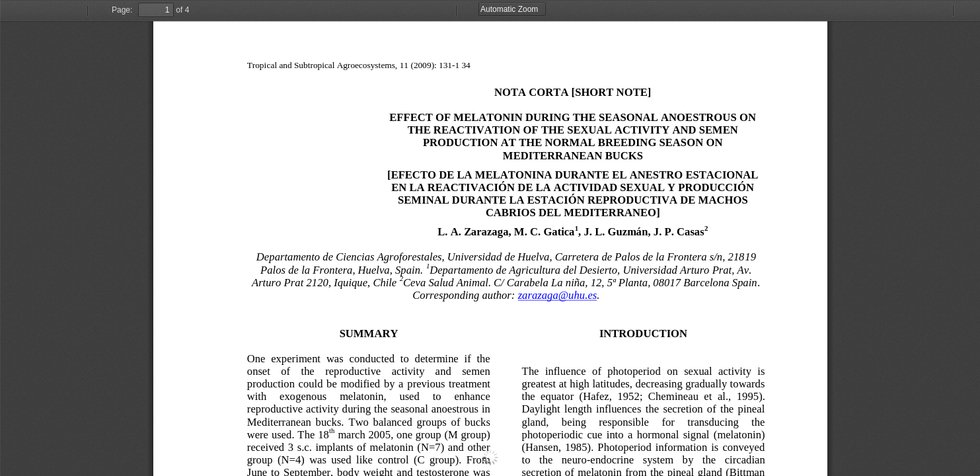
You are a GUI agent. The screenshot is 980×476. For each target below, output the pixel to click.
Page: (122, 10)
